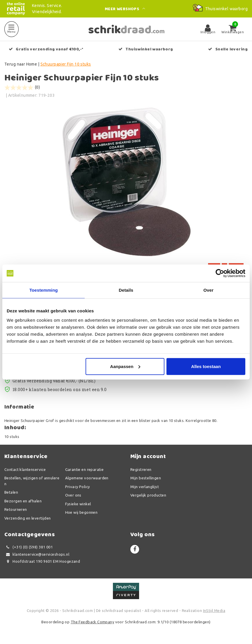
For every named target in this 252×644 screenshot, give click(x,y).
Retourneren (16, 510)
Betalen (11, 492)
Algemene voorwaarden (87, 478)
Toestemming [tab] (44, 290)
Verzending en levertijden (28, 518)
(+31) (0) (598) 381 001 (29, 547)
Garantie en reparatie (85, 469)
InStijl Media (214, 610)
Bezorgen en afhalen (23, 501)
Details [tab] (126, 290)
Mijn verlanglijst (145, 487)
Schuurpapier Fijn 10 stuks (66, 64)
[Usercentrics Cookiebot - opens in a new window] (220, 273)
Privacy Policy (78, 487)
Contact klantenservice (25, 469)
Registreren (141, 469)
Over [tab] (208, 290)
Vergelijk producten (148, 495)
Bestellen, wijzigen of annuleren (32, 481)
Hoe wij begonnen (81, 513)
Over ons (73, 495)
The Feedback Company (92, 622)
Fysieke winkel (78, 504)
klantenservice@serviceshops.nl (37, 554)
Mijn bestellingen (146, 478)
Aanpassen (125, 366)
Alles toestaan (206, 366)
